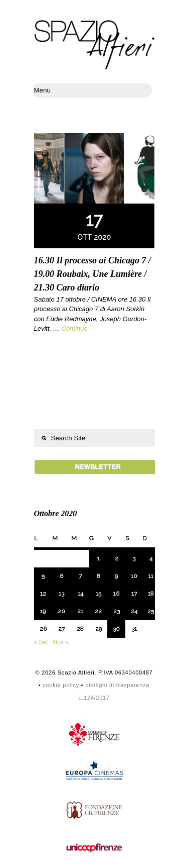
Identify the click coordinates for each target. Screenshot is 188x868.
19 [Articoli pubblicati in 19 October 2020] (43, 611)
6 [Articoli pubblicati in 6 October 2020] (61, 576)
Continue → (78, 328)
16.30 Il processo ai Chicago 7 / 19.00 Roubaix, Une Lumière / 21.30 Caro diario (93, 274)
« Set (41, 642)
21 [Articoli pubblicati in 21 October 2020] (80, 611)
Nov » (61, 642)
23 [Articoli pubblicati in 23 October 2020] (117, 611)
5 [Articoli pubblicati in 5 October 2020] (43, 576)
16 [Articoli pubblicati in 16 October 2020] (116, 594)
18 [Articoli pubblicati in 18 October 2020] (151, 594)
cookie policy (61, 685)
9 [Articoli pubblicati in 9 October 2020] (116, 576)
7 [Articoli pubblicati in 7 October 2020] (80, 576)
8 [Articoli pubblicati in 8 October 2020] (99, 576)
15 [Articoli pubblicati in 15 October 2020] (99, 594)
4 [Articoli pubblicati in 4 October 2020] (151, 558)
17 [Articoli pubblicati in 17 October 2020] (134, 594)
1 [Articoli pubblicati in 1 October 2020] (99, 558)
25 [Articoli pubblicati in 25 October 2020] (151, 611)
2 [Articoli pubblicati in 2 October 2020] (117, 558)
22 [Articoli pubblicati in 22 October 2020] (98, 611)
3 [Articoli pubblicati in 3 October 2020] (134, 558)
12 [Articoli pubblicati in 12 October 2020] (43, 594)
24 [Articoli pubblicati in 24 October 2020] (134, 611)
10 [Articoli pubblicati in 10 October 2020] (134, 576)
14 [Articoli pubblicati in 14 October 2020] (80, 594)
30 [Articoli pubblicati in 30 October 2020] (116, 629)
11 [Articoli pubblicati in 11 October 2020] (151, 576)
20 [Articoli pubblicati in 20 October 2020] (61, 611)
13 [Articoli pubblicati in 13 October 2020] (61, 594)
